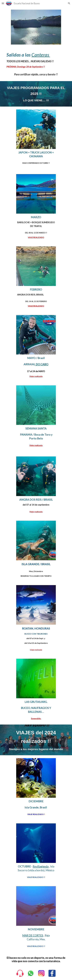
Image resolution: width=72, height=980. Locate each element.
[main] (36, 60)
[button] (3, 3)
